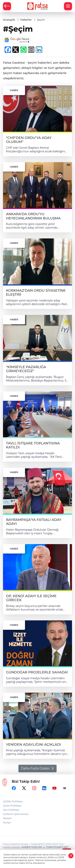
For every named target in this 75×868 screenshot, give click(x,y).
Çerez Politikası (12, 806)
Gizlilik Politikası (13, 801)
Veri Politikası (11, 810)
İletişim (7, 818)
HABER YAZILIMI (32, 847)
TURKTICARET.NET (57, 847)
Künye (7, 822)
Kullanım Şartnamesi (16, 814)
